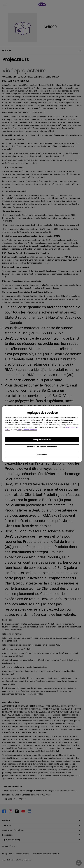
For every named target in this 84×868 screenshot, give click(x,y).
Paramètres (42, 455)
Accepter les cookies (42, 440)
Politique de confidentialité (27, 430)
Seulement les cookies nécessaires (42, 447)
